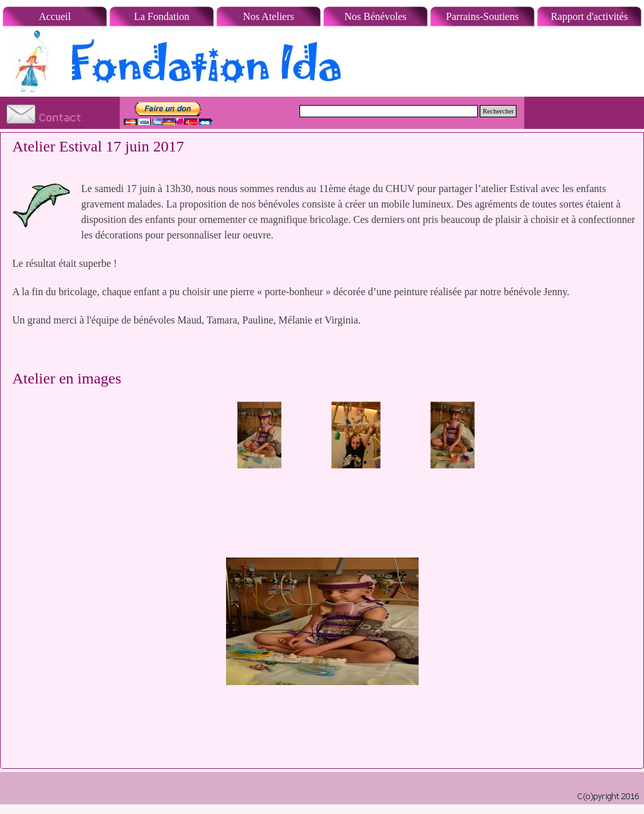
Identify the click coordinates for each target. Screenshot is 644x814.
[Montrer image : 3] (453, 435)
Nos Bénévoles (375, 16)
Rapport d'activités (589, 16)
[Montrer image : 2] (356, 435)
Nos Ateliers (269, 16)
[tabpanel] (322, 262)
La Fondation (162, 16)
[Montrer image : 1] (260, 435)
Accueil (55, 16)
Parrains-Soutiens (483, 16)
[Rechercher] (389, 111)
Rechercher (498, 111)
